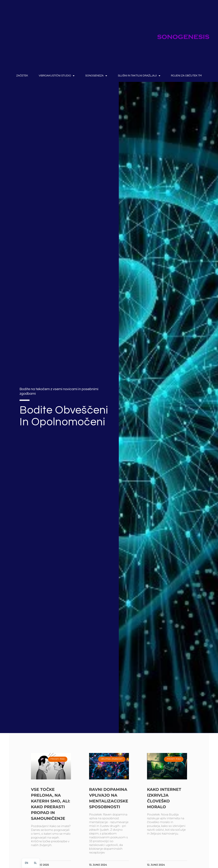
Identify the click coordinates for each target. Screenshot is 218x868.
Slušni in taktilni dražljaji (139, 76)
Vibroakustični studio (57, 76)
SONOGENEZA (96, 76)
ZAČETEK (22, 76)
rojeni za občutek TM (186, 76)
